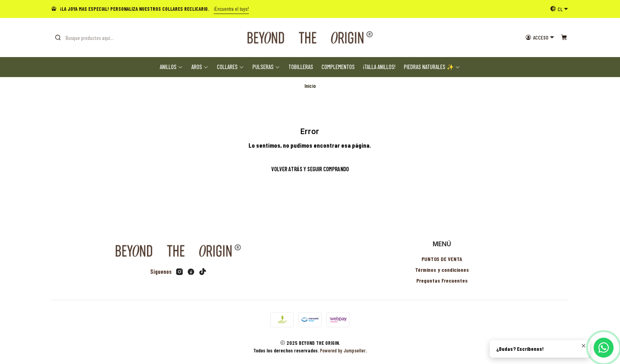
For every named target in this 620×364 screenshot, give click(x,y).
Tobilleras (301, 67)
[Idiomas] (559, 9)
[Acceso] (540, 38)
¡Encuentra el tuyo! (231, 9)
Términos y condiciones (442, 270)
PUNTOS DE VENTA (442, 259)
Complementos (338, 67)
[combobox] (95, 38)
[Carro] (564, 38)
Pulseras (266, 67)
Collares (231, 67)
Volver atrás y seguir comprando (310, 169)
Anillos (171, 67)
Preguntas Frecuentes (442, 280)
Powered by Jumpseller (343, 350)
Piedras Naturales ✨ (432, 67)
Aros (200, 67)
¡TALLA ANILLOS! (379, 67)
